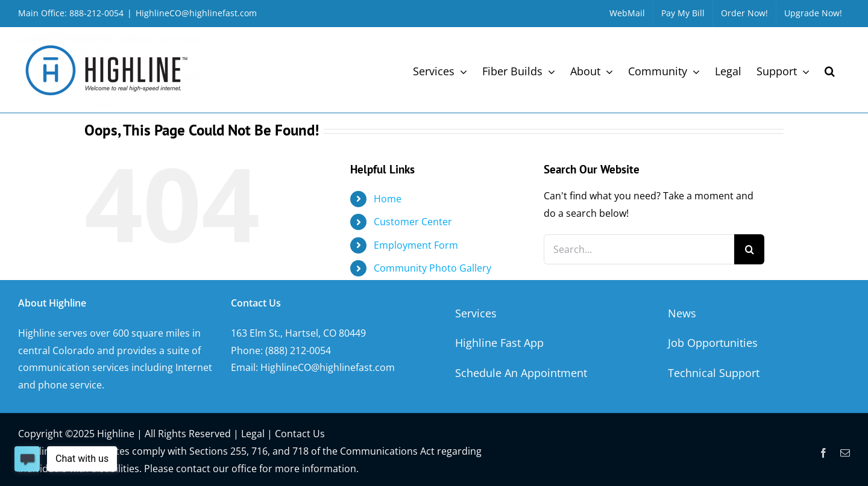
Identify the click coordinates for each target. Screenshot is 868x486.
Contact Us (300, 434)
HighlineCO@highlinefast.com (196, 13)
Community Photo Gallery (432, 268)
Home (388, 199)
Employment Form (416, 245)
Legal (253, 434)
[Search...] (639, 249)
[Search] (749, 249)
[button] (830, 70)
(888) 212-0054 (298, 350)
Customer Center (413, 222)
